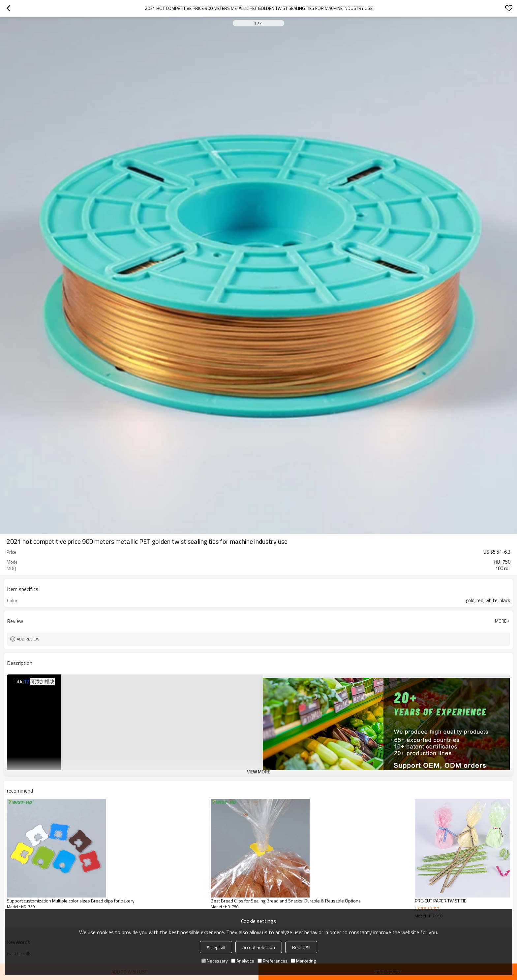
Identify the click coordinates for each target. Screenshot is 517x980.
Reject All (301, 947)
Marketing (303, 961)
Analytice (243, 961)
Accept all (216, 947)
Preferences (273, 961)
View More (258, 772)
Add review (28, 639)
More (501, 621)
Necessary (215, 961)
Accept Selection (259, 947)
